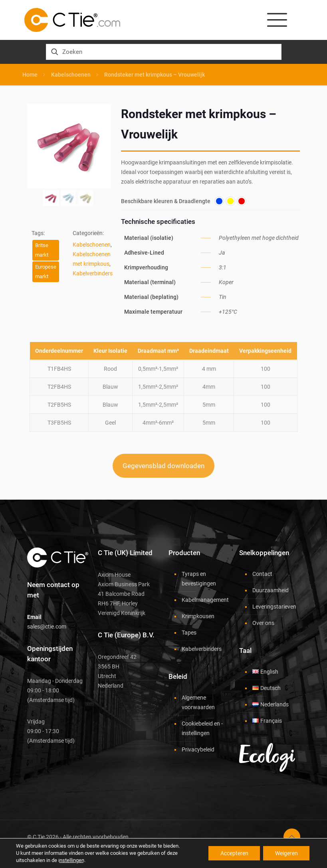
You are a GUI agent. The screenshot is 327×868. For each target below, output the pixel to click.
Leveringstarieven (274, 607)
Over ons (263, 623)
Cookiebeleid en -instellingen (202, 728)
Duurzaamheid (271, 590)
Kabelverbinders (93, 273)
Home (30, 75)
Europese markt (46, 272)
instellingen (71, 860)
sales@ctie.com (47, 627)
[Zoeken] (164, 52)
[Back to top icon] (292, 837)
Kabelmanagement (204, 600)
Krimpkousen (198, 616)
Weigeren (286, 853)
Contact (262, 574)
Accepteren (234, 853)
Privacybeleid (198, 749)
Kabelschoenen (71, 75)
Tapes (189, 633)
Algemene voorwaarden (198, 702)
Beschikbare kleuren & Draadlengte (166, 201)
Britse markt (42, 250)
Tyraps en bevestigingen (199, 579)
